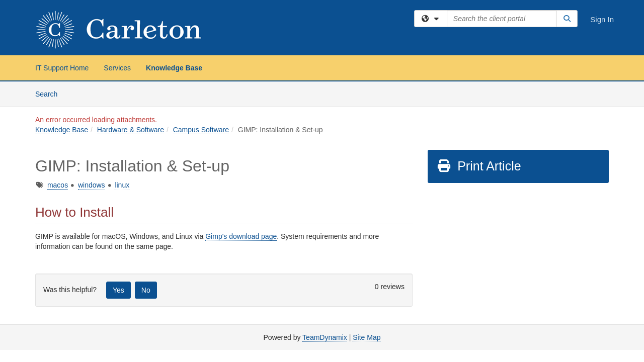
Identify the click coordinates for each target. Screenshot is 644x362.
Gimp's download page (241, 236)
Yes (118, 290)
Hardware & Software (131, 130)
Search (50, 93)
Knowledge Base (174, 68)
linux (122, 185)
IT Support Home (62, 68)
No (146, 290)
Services (117, 68)
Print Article (479, 166)
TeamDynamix (325, 337)
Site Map (367, 337)
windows (92, 185)
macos (58, 185)
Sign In (602, 19)
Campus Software (201, 130)
